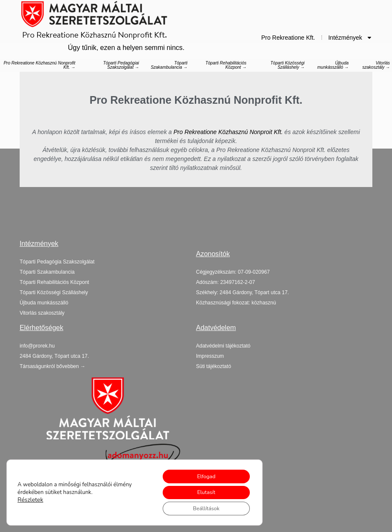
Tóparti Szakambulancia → (169, 65)
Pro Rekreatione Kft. (288, 38)
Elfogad (201, 472)
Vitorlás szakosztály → (376, 65)
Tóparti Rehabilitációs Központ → (226, 65)
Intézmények (350, 38)
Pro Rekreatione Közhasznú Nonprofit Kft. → (39, 65)
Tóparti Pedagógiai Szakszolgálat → (121, 65)
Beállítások (201, 507)
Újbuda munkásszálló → (333, 65)
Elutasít (201, 490)
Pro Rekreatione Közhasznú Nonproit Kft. (228, 132)
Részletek (29, 497)
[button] (54, 356)
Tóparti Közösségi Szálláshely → (287, 65)
